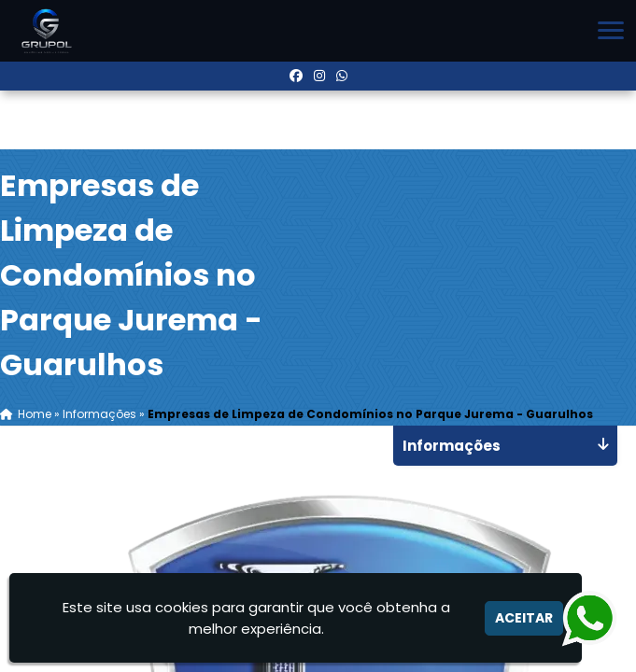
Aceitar (524, 618)
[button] (611, 30)
